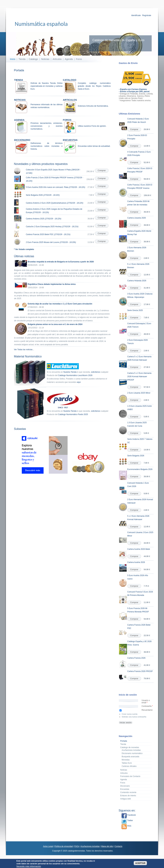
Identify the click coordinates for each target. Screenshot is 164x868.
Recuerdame (147, 710)
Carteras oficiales (129, 766)
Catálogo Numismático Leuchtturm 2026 (75, 375)
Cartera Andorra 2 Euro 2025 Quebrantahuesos (54, 203)
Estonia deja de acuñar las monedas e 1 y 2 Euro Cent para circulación (60, 304)
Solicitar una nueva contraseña (134, 717)
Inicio (13, 59)
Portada (124, 741)
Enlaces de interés (128, 796)
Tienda (22, 59)
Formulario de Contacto (130, 776)
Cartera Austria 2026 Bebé (139, 549)
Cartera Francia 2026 (136, 658)
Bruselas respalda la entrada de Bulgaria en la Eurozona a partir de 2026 (61, 262)
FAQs (77, 846)
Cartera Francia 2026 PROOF (140, 671)
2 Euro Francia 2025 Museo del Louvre (51, 242)
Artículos (57, 59)
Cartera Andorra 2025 (43, 219)
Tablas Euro (127, 763)
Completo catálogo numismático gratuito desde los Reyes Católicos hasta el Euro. (94, 86)
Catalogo (33, 59)
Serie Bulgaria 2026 (43, 195)
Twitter (127, 820)
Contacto (119, 846)
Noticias (45, 59)
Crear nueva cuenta (130, 714)
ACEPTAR (140, 863)
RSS (126, 826)
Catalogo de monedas (130, 747)
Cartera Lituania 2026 (137, 218)
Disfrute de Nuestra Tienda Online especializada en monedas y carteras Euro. (47, 86)
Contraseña (147, 706)
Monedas (126, 760)
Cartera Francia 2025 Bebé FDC (48, 234)
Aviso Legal (48, 846)
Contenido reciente (128, 792)
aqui (79, 382)
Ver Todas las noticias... (24, 350)
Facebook (129, 815)
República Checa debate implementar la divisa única (52, 284)
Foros (79, 59)
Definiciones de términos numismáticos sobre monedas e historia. (47, 146)
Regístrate (147, 15)
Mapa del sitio (107, 846)
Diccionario (125, 786)
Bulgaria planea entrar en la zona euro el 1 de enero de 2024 (55, 324)
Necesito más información (29, 866)
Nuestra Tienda (70, 372)
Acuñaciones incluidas (131, 750)
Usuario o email (146, 701)
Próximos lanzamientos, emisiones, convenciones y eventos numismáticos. (47, 126)
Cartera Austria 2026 (136, 562)
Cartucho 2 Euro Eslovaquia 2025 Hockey (52, 227)
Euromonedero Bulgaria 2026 (140, 469)
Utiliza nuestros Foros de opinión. (92, 126)
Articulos (124, 773)
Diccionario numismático (132, 753)
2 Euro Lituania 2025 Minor (139, 393)
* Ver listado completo (24, 249)
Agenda (69, 59)
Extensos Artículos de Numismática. (93, 106)
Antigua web (126, 799)
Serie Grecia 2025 (135, 310)
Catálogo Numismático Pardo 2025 (73, 414)
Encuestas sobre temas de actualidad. (94, 146)
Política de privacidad (64, 846)
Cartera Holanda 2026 (137, 281)
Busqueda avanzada (130, 757)
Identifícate (136, 15)
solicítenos (96, 372)
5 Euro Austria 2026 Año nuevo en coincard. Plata (55, 187)
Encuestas (125, 789)
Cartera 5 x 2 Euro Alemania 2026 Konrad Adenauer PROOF (139, 377)
